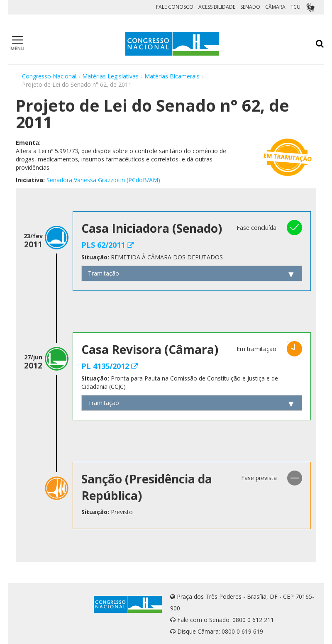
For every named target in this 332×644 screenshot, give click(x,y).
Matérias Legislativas (110, 76)
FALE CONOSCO (175, 7)
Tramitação (104, 273)
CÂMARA (275, 7)
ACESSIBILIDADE (217, 7)
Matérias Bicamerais (172, 76)
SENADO (250, 7)
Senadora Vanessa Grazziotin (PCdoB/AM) (103, 180)
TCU (295, 7)
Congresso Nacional (49, 76)
